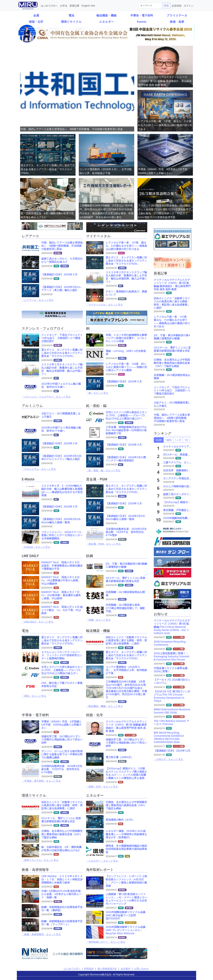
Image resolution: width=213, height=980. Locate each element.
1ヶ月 (178, 440)
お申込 (64, 6)
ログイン (189, 6)
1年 (186, 440)
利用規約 (89, 969)
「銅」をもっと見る (97, 393)
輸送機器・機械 (106, 15)
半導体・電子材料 (142, 15)
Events (142, 22)
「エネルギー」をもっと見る (102, 861)
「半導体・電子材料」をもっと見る (41, 781)
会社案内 (126, 969)
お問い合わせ (141, 969)
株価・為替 (177, 22)
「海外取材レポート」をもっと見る (106, 942)
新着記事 (74, 6)
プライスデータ (177, 15)
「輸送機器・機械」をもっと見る (104, 706)
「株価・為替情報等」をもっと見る (41, 934)
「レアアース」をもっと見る (38, 300)
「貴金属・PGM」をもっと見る (103, 544)
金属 (36, 15)
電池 (71, 15)
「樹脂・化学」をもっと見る (102, 787)
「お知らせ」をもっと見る (168, 759)
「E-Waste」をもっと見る (36, 547)
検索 (166, 5)
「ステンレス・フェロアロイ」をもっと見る (46, 397)
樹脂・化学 (36, 22)
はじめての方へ (49, 6)
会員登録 (177, 6)
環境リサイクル (71, 22)
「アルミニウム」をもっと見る (39, 469)
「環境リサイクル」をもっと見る (40, 860)
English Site (88, 6)
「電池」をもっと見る (34, 696)
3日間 (159, 440)
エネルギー (107, 22)
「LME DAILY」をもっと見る (37, 622)
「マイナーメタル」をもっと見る (104, 305)
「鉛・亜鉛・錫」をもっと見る (103, 470)
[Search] (150, 5)
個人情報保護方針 (107, 969)
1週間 (168, 440)
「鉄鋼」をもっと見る (98, 620)
